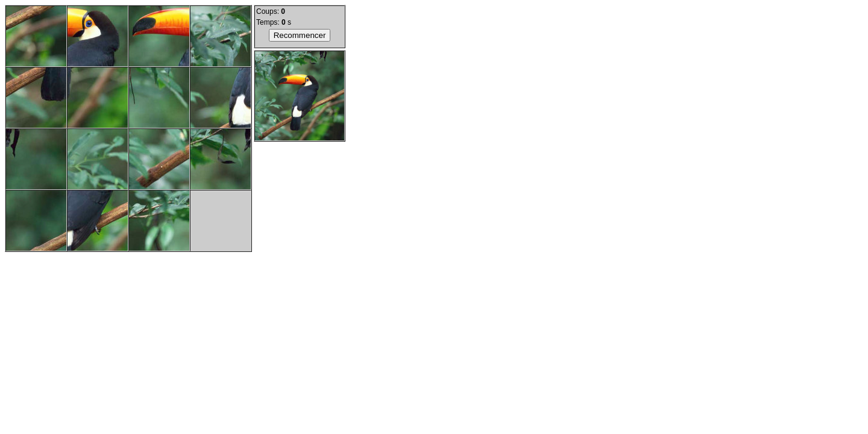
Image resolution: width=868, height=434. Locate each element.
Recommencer (300, 35)
